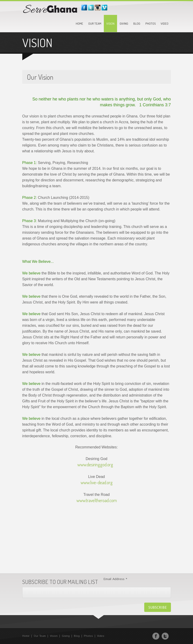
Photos (150, 23)
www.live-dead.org (97, 482)
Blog (137, 23)
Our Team (95, 23)
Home (79, 23)
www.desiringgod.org (95, 464)
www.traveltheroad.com (97, 500)
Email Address (115, 579)
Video (165, 23)
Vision (110, 23)
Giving (124, 23)
